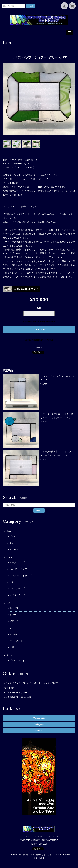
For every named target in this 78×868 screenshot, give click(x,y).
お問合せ (10, 688)
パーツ (9, 655)
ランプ (9, 557)
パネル (9, 531)
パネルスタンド (17, 660)
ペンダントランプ (18, 569)
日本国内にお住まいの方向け (39, 340)
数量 (39, 308)
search (30, 6)
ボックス (14, 608)
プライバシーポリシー (16, 693)
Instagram (39, 724)
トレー (13, 615)
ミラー (13, 628)
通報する (39, 347)
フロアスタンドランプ (20, 576)
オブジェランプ (17, 595)
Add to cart (39, 330)
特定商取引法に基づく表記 (18, 697)
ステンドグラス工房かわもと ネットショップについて (32, 683)
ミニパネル (15, 549)
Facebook (39, 731)
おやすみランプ (17, 589)
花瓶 (12, 647)
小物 (8, 603)
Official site (39, 718)
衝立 (12, 543)
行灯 (12, 582)
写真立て (14, 621)
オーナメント (16, 641)
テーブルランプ (17, 562)
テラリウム (15, 634)
